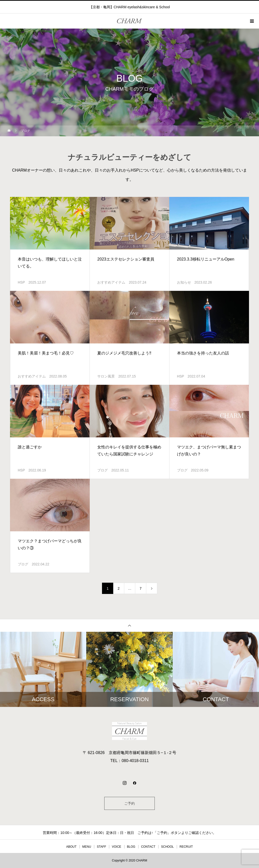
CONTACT (148, 847)
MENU (87, 847)
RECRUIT (186, 847)
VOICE (116, 847)
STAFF (101, 847)
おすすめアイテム (111, 282)
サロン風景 (106, 376)
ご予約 (129, 803)
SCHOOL (167, 847)
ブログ (102, 470)
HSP (21, 282)
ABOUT (71, 847)
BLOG (131, 847)
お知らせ (184, 282)
